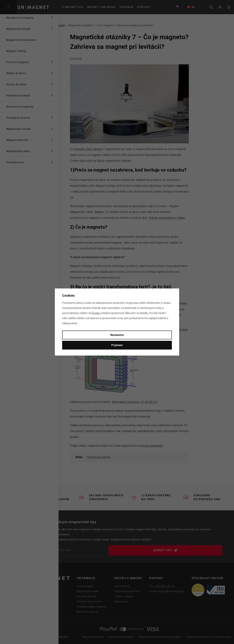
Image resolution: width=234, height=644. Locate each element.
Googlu (96, 313)
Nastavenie (117, 335)
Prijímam (117, 345)
